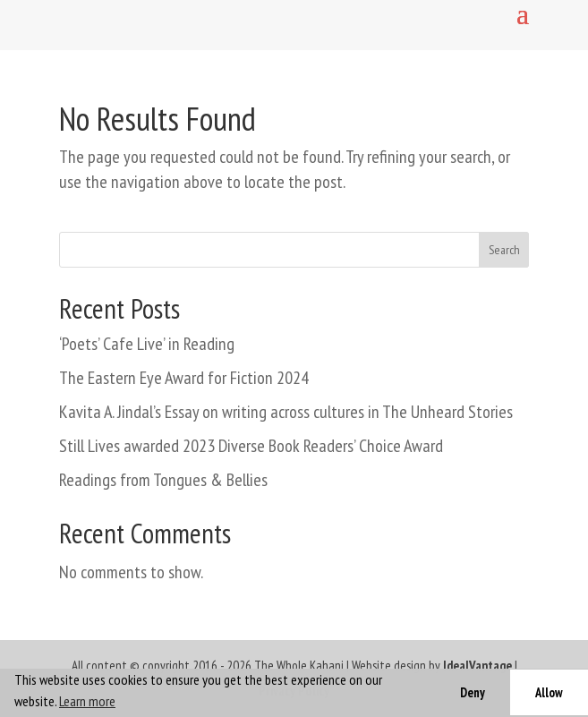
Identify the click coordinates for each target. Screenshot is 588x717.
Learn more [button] (87, 701)
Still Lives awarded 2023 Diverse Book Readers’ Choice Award (251, 446)
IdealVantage (477, 666)
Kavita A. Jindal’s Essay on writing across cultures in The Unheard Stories (286, 412)
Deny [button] (473, 692)
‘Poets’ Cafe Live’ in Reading (147, 344)
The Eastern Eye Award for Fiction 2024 (184, 378)
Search (504, 250)
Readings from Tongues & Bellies (163, 480)
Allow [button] (549, 692)
